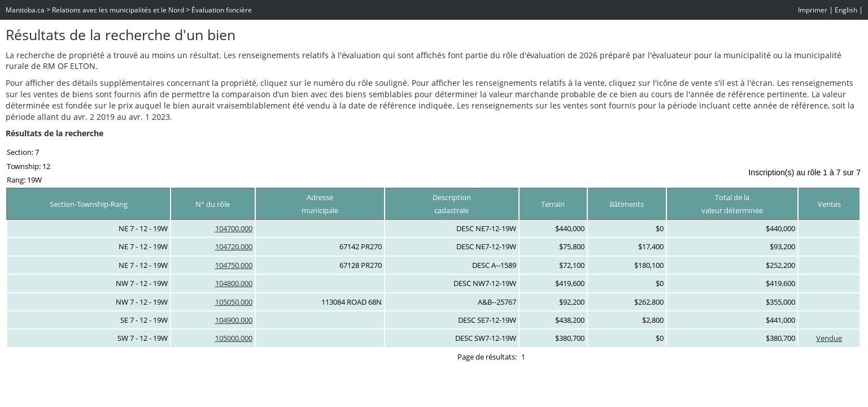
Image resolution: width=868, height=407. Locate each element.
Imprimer (813, 10)
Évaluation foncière (222, 10)
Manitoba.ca (25, 10)
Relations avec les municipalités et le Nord (118, 10)
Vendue (829, 338)
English (846, 10)
